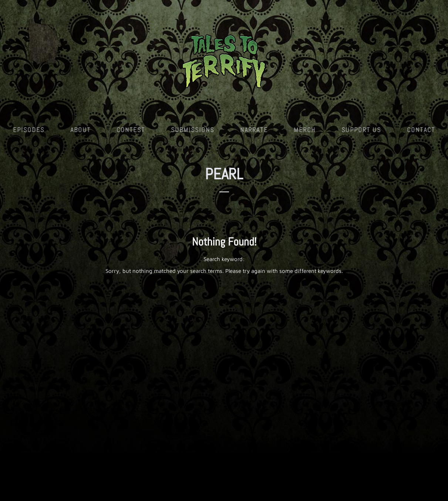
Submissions (193, 130)
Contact (421, 130)
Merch (305, 130)
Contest (131, 130)
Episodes (29, 130)
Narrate (254, 130)
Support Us (361, 130)
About (80, 130)
